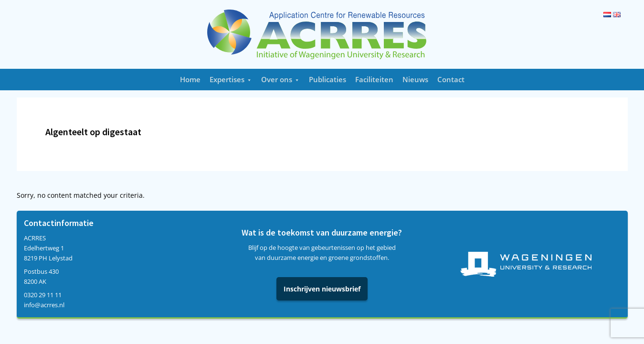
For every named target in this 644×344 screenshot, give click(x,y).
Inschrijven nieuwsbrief (322, 289)
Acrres (322, 34)
